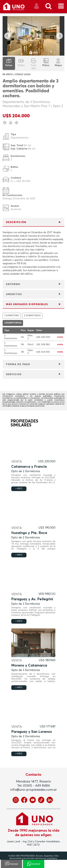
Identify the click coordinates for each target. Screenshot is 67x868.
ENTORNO (13, 284)
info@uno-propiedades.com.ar (34, 790)
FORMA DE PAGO (18, 364)
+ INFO (19, 489)
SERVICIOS (14, 374)
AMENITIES (14, 294)
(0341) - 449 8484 (36, 786)
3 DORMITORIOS (13, 323)
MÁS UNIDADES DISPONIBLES (27, 304)
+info (60, 337)
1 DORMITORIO (12, 316)
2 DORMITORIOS (32, 316)
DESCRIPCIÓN (16, 222)
